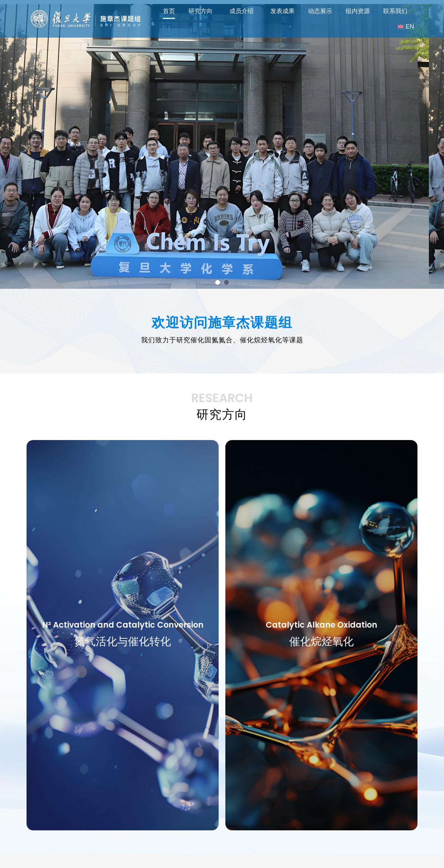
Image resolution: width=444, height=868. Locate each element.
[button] (218, 267)
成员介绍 (243, 11)
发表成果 (282, 11)
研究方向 (202, 11)
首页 (169, 11)
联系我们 (395, 11)
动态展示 (320, 11)
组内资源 (358, 11)
